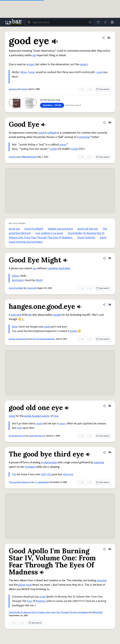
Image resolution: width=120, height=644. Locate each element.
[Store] (98, 22)
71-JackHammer (42, 482)
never (32, 72)
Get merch (103, 89)
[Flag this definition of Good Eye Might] (110, 258)
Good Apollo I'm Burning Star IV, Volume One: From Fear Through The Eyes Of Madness (49, 612)
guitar (22, 585)
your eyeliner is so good (49, 233)
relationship (50, 462)
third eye (68, 474)
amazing (102, 580)
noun (31, 64)
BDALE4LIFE (98, 612)
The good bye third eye (20, 482)
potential (84, 137)
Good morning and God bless (26, 242)
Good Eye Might (34, 229)
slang (12, 416)
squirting (99, 462)
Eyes (29, 601)
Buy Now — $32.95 (52, 105)
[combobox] (60, 22)
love (56, 416)
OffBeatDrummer (29, 157)
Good (43, 597)
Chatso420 (32, 288)
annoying (16, 315)
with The (46, 474)
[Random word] (90, 22)
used (41, 133)
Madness (41, 601)
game (63, 145)
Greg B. (25, 89)
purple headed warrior (37, 416)
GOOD (53, 149)
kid (30, 315)
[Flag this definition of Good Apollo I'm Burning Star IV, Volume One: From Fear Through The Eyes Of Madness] (110, 549)
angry (62, 424)
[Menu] (112, 22)
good (100, 72)
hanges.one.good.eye (60, 229)
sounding (53, 268)
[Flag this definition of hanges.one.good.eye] (110, 305)
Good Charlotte (86, 238)
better (74, 331)
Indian (15, 276)
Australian (64, 268)
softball (51, 133)
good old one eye (88, 229)
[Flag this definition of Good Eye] (110, 123)
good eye (13, 89)
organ (83, 64)
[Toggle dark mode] (105, 22)
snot (20, 428)
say (35, 268)
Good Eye (13, 157)
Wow (24, 72)
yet (34, 55)
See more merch (73, 105)
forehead (30, 467)
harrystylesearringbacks (44, 339)
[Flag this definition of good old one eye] (110, 406)
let (15, 474)
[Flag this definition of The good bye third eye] (110, 452)
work (29, 585)
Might (39, 280)
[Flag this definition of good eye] (109, 38)
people (57, 315)
